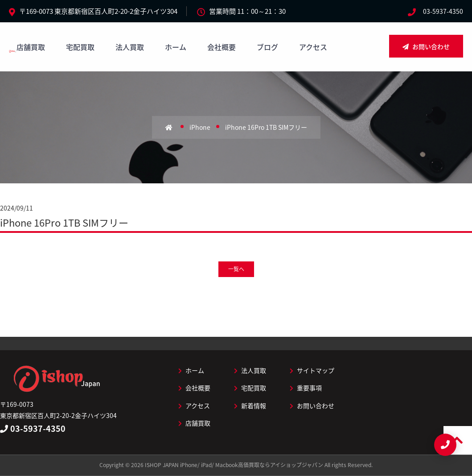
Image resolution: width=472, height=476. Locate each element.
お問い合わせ (426, 46)
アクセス (313, 47)
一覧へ (236, 269)
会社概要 (222, 47)
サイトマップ (312, 370)
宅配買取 (80, 47)
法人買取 (130, 47)
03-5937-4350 (443, 11)
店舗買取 (31, 47)
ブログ (267, 47)
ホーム (176, 47)
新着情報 (250, 406)
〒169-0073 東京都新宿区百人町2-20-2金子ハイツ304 (98, 11)
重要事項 (306, 388)
